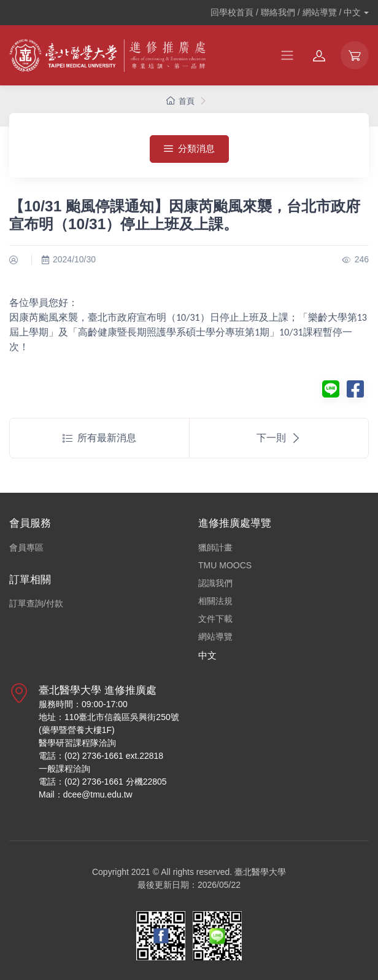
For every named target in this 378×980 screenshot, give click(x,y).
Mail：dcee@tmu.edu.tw (86, 794)
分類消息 (189, 148)
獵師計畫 (215, 547)
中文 (207, 655)
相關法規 (215, 601)
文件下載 (215, 619)
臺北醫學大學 (260, 872)
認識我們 (215, 583)
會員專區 (26, 547)
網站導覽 (215, 637)
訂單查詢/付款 (36, 603)
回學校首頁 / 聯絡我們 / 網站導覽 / (286, 12)
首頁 (180, 101)
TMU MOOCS (225, 565)
